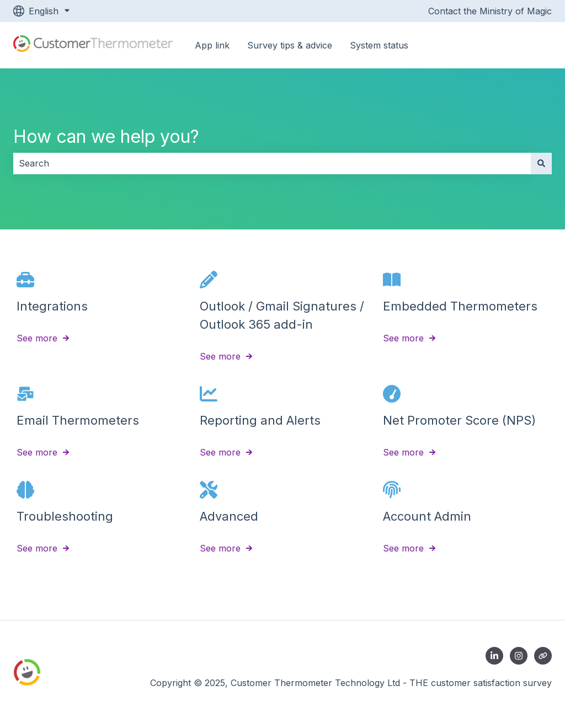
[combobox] (272, 163)
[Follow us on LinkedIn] (494, 656)
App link (212, 45)
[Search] (541, 163)
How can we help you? (106, 136)
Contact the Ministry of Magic (490, 11)
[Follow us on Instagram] (519, 656)
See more (37, 338)
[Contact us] (543, 656)
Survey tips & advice (290, 45)
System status (379, 45)
